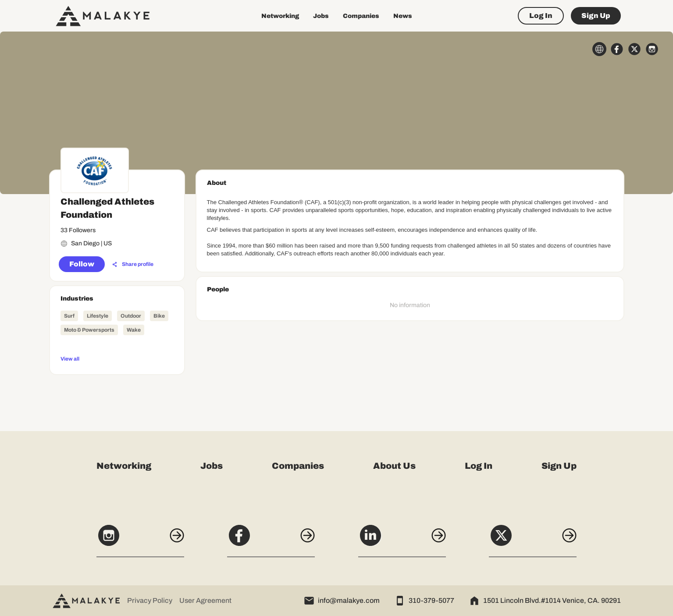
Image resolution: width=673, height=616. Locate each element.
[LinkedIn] (402, 540)
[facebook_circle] (617, 49)
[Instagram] (140, 540)
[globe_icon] (599, 49)
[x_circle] (634, 49)
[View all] (117, 358)
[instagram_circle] (652, 49)
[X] (533, 540)
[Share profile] (133, 265)
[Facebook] (271, 540)
